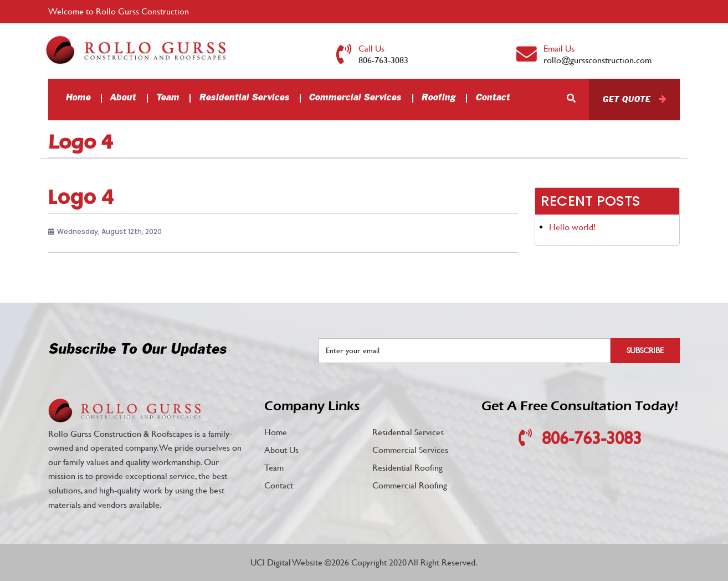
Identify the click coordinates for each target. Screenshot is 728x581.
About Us (281, 450)
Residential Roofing (407, 468)
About (123, 98)
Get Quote (626, 100)
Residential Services (244, 98)
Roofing (438, 98)
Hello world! (572, 227)
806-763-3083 (383, 60)
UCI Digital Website (286, 562)
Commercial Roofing (410, 485)
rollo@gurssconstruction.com (598, 60)
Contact (493, 98)
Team (167, 98)
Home (78, 98)
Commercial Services (355, 98)
